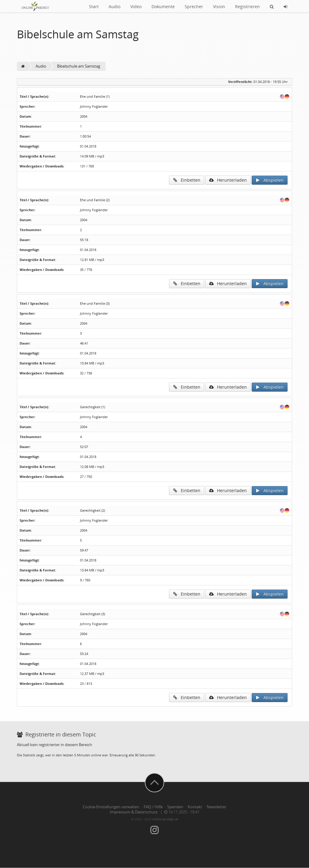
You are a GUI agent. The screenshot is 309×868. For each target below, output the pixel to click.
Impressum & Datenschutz (134, 812)
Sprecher (194, 6)
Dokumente (163, 6)
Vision (219, 6)
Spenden (175, 807)
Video (136, 6)
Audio (115, 6)
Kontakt (195, 807)
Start (94, 6)
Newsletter (217, 807)
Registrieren (247, 6)
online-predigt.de (165, 819)
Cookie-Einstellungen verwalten (111, 807)
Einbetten (187, 180)
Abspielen (270, 180)
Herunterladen (228, 180)
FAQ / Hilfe (153, 807)
